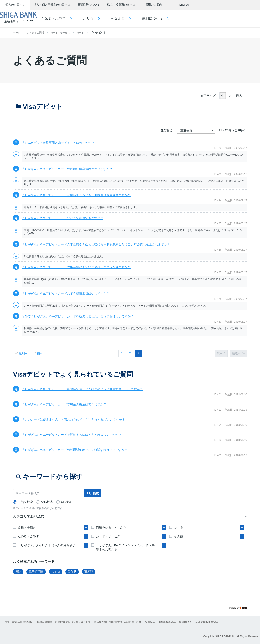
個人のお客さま (15, 5)
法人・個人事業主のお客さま (52, 5)
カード (80, 33)
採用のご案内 (154, 5)
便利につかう (165, 18)
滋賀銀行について (89, 5)
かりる (101, 18)
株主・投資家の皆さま (121, 5)
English (184, 5)
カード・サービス (60, 33)
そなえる (130, 18)
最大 (239, 96)
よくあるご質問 (35, 33)
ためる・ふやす (66, 18)
